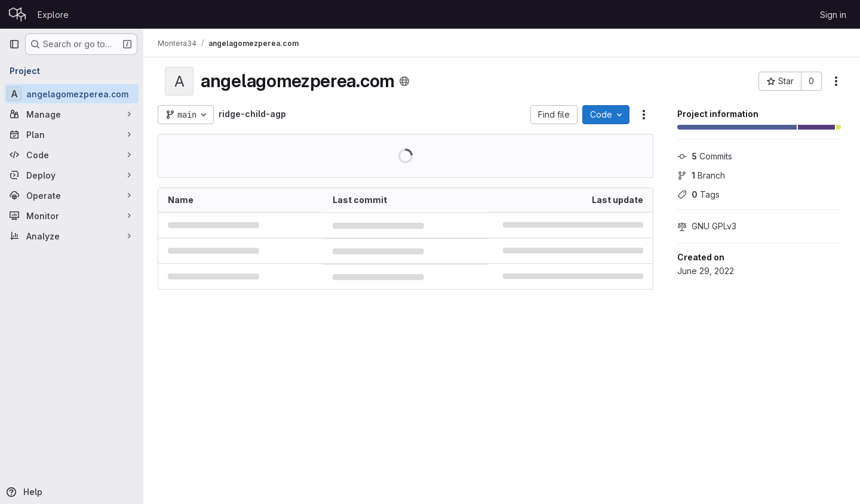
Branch (701, 175)
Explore (53, 15)
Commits (705, 156)
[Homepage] (17, 14)
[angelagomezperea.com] (72, 94)
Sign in (833, 15)
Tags (698, 194)
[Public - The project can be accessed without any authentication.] (404, 81)
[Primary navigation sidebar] (14, 44)
